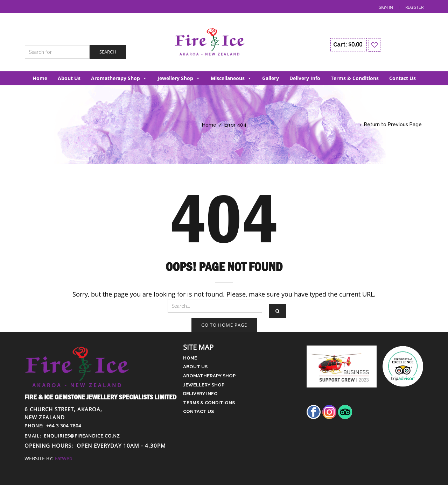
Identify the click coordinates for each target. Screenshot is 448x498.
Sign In (386, 8)
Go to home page (224, 325)
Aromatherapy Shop (119, 78)
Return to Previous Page (393, 124)
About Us (69, 78)
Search (108, 52)
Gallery (271, 78)
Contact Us (402, 78)
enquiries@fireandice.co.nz (72, 436)
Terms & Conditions (355, 78)
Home (40, 78)
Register (414, 8)
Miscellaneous (231, 78)
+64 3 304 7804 (53, 426)
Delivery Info (305, 78)
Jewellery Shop (179, 78)
